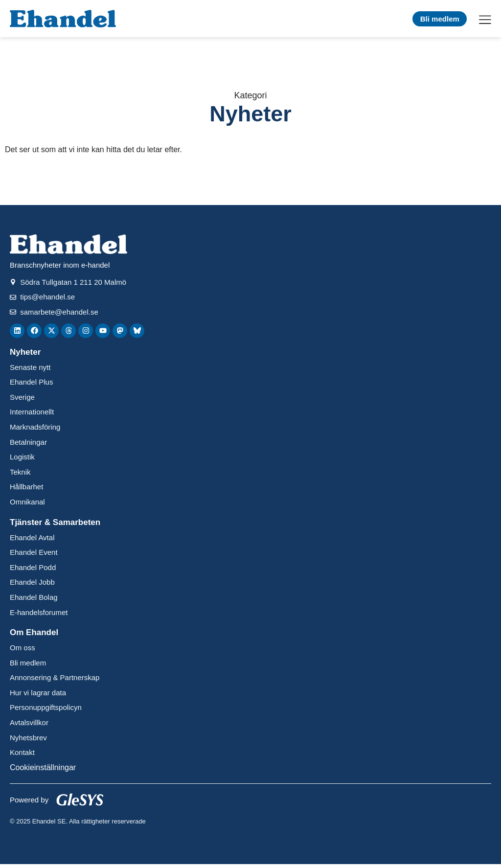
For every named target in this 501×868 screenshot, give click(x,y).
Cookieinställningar (43, 767)
